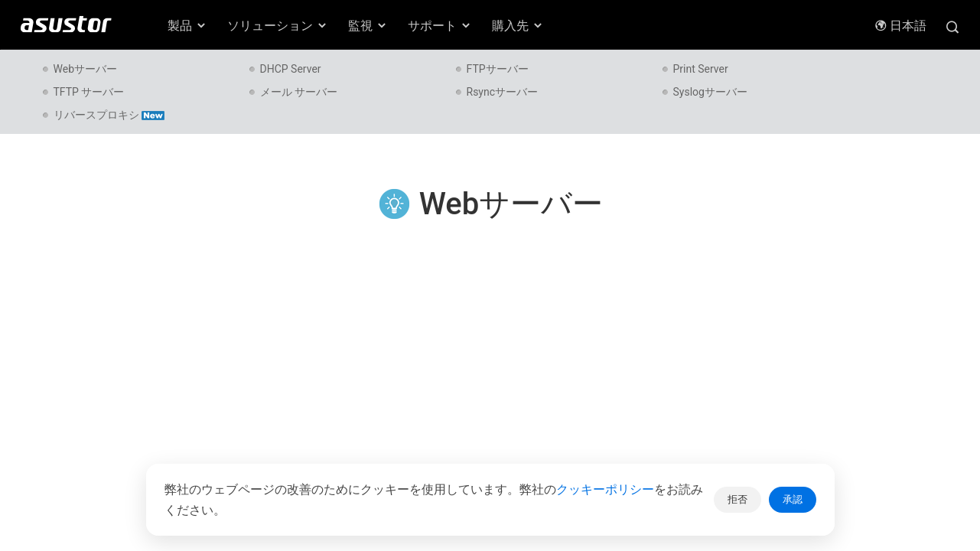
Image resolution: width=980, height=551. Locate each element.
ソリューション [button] (278, 26)
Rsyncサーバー (503, 92)
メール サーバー (299, 92)
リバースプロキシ (109, 115)
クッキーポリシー (605, 489)
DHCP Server (291, 69)
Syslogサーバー (710, 92)
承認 (793, 499)
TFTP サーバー (89, 92)
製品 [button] (187, 26)
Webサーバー (86, 69)
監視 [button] (368, 26)
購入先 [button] (518, 26)
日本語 (900, 26)
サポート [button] (440, 26)
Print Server (701, 69)
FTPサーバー (498, 69)
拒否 (737, 499)
